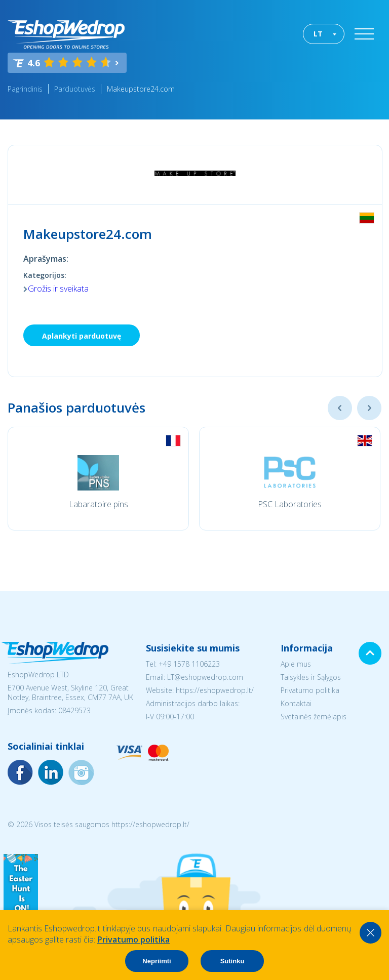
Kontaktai (296, 703)
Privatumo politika (310, 690)
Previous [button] (340, 408)
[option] (98, 479)
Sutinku (232, 961)
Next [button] (369, 408)
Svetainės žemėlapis (314, 717)
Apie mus (296, 664)
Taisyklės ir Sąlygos (311, 677)
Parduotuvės (75, 89)
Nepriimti (157, 961)
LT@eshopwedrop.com (205, 677)
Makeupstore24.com (141, 89)
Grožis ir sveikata (58, 289)
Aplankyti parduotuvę (82, 336)
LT (318, 34)
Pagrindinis (25, 89)
